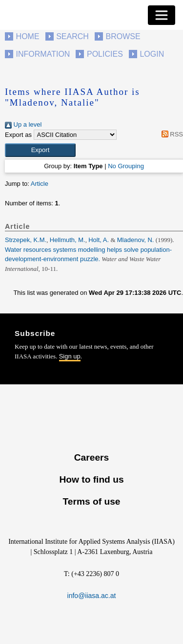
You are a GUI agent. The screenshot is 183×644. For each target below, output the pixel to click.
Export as (18, 135)
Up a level (23, 124)
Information (43, 54)
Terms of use (91, 501)
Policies (105, 54)
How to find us (91, 479)
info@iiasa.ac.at (92, 596)
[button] (40, 150)
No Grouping (126, 166)
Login (152, 54)
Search (72, 36)
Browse (123, 36)
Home (28, 36)
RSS (171, 134)
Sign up (70, 356)
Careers (91, 457)
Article (40, 184)
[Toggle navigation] (162, 15)
